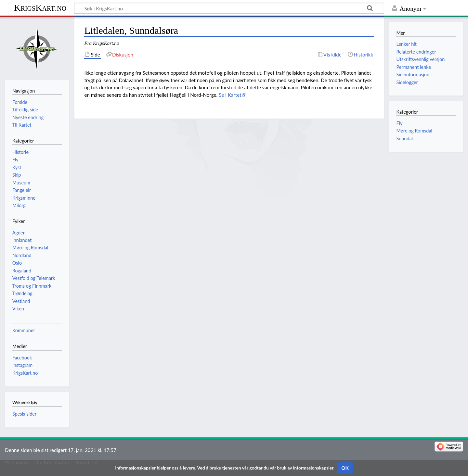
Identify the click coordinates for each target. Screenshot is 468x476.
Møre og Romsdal (414, 131)
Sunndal (404, 138)
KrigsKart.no (40, 8)
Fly (399, 123)
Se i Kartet (230, 95)
